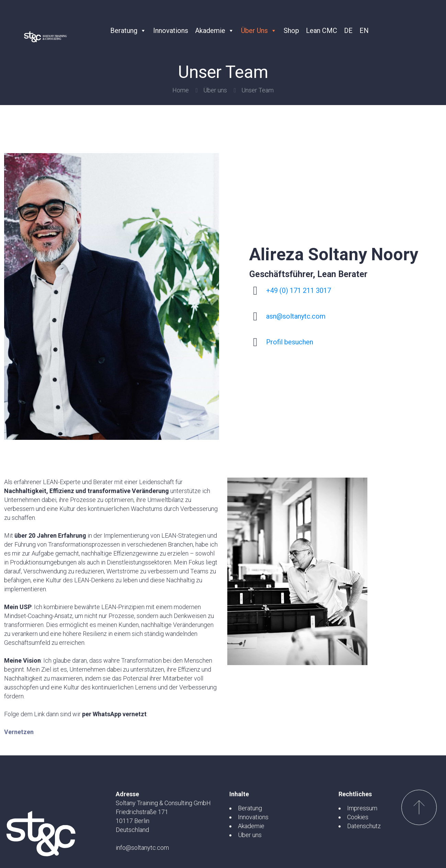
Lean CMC (322, 31)
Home (181, 90)
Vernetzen (19, 732)
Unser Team (258, 90)
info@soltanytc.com (142, 848)
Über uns (259, 31)
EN (364, 31)
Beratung (128, 31)
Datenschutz (364, 826)
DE (348, 31)
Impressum (362, 808)
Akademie (215, 31)
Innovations (171, 31)
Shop (291, 31)
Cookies (358, 817)
